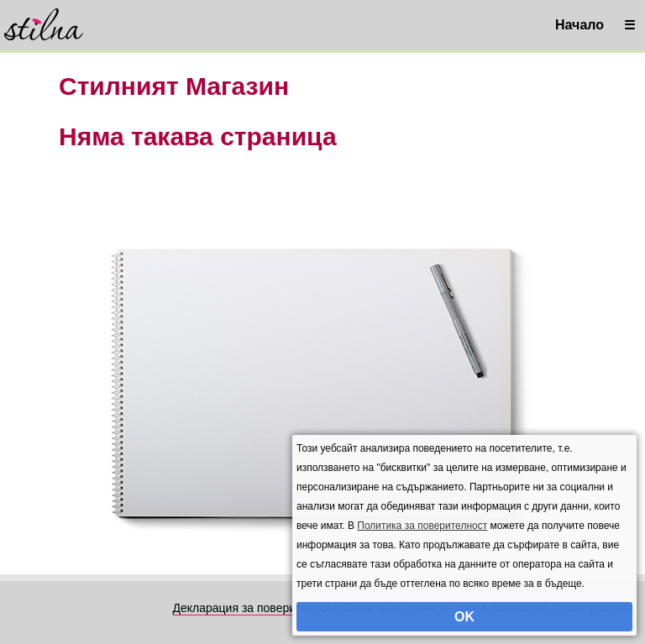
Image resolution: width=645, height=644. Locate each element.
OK (464, 617)
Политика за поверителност (422, 526)
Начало (579, 25)
